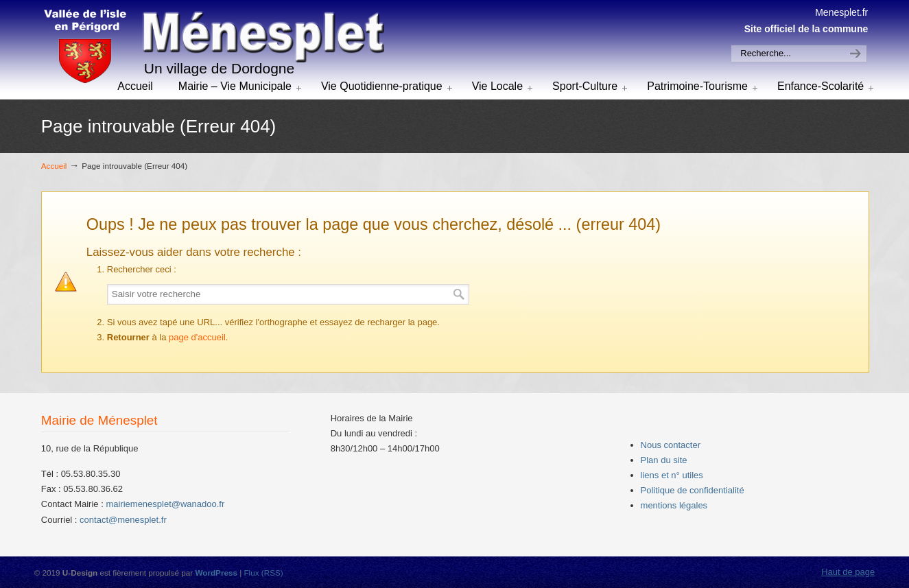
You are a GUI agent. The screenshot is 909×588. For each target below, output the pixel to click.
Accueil (54, 166)
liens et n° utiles (672, 475)
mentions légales (674, 505)
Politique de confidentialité (693, 490)
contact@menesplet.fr (123, 520)
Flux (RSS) (263, 573)
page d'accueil (197, 337)
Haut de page (848, 572)
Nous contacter (671, 445)
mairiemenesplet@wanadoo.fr (165, 504)
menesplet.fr (213, 47)
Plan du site (664, 460)
